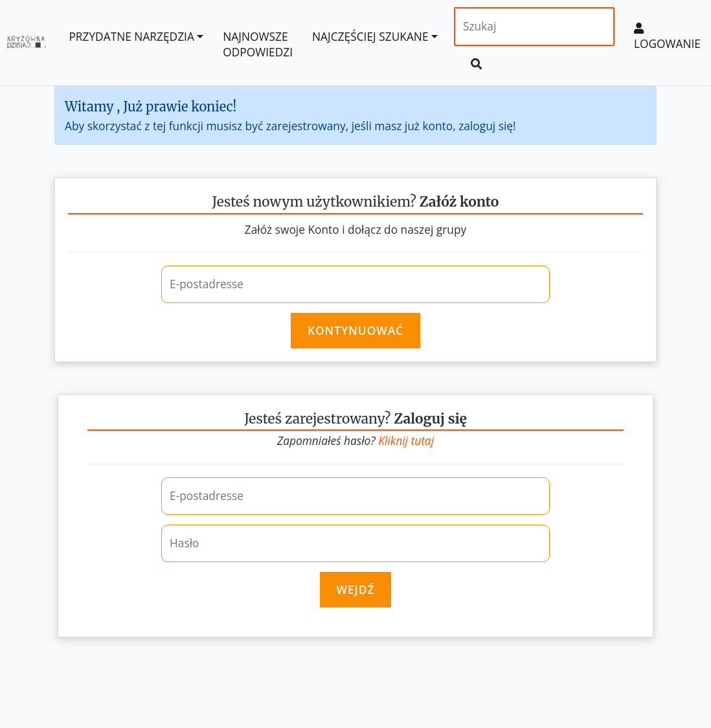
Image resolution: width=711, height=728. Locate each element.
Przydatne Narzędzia (131, 36)
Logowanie (667, 37)
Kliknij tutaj (406, 440)
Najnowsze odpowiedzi (258, 44)
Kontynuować (356, 330)
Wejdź (356, 589)
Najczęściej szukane (370, 36)
